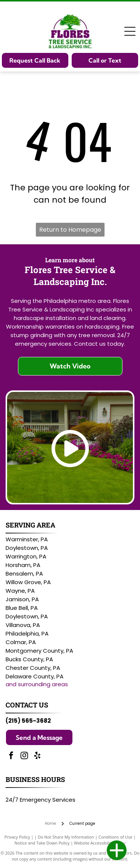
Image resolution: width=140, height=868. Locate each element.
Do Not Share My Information (66, 837)
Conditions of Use (116, 837)
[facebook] (11, 756)
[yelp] (37, 756)
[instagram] (24, 756)
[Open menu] (130, 31)
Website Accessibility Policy (100, 843)
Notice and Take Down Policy (42, 843)
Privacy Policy (17, 837)
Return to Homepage (70, 230)
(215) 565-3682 (28, 721)
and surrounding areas (37, 684)
